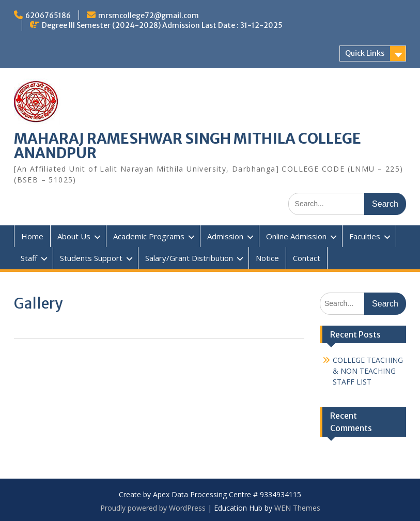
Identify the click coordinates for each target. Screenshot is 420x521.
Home (32, 236)
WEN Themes (297, 508)
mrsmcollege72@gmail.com (149, 16)
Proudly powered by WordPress (153, 508)
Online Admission (296, 236)
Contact (307, 258)
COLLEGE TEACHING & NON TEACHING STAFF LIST (368, 371)
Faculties (365, 236)
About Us (74, 236)
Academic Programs (149, 236)
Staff (29, 258)
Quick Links (365, 53)
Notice (267, 258)
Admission (225, 236)
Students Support (91, 258)
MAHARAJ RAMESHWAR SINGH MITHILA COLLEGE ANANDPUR (188, 146)
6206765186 (48, 16)
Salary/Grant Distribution (189, 258)
